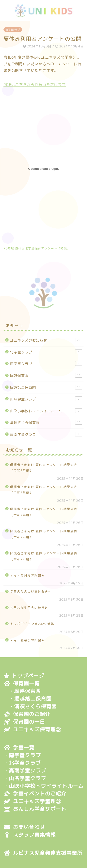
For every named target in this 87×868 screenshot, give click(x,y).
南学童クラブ (46, 364)
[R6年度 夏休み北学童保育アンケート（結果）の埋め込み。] (43, 169)
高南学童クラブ (46, 434)
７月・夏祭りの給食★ (27, 640)
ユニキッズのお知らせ (46, 340)
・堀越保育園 (25, 691)
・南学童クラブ (22, 755)
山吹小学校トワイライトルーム (46, 411)
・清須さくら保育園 (33, 707)
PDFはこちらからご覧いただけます (35, 85)
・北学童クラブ (22, 763)
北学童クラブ (13, 30)
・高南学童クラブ (25, 771)
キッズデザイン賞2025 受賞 (32, 624)
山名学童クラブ (46, 399)
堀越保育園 (46, 376)
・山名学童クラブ (25, 778)
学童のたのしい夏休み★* (30, 591)
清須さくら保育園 (46, 422)
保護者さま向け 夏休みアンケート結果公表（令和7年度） (44, 468)
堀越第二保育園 (46, 387)
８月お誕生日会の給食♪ (29, 608)
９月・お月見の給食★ (27, 575)
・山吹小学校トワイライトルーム (43, 786)
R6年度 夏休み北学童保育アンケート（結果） (37, 248)
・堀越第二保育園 (30, 699)
